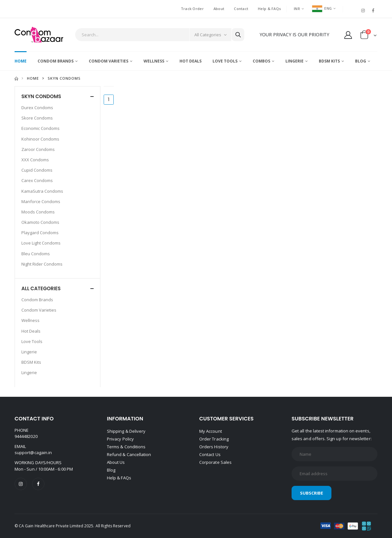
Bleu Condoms (36, 254)
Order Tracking (214, 439)
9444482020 (26, 436)
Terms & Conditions (126, 447)
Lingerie (294, 61)
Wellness (154, 61)
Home (21, 61)
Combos (261, 61)
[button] (369, 36)
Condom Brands (56, 61)
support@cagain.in (33, 452)
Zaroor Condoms (38, 149)
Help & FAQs (269, 9)
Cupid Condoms (37, 170)
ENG (322, 8)
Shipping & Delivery (126, 431)
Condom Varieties (109, 61)
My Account (211, 431)
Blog (361, 61)
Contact (241, 9)
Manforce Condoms (41, 201)
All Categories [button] (41, 288)
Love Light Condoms (41, 243)
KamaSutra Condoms (42, 191)
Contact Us (210, 454)
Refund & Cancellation (129, 454)
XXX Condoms (35, 160)
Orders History (214, 447)
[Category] (210, 35)
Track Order (192, 9)
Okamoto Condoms (40, 222)
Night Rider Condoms (42, 264)
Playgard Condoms (40, 233)
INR (297, 9)
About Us (116, 462)
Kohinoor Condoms (40, 139)
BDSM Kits (329, 61)
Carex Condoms (37, 180)
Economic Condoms (40, 128)
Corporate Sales (215, 462)
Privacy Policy (120, 439)
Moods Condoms (38, 212)
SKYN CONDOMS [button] (41, 96)
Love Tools (225, 61)
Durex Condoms (37, 108)
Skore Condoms (37, 118)
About (219, 9)
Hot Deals (190, 61)
